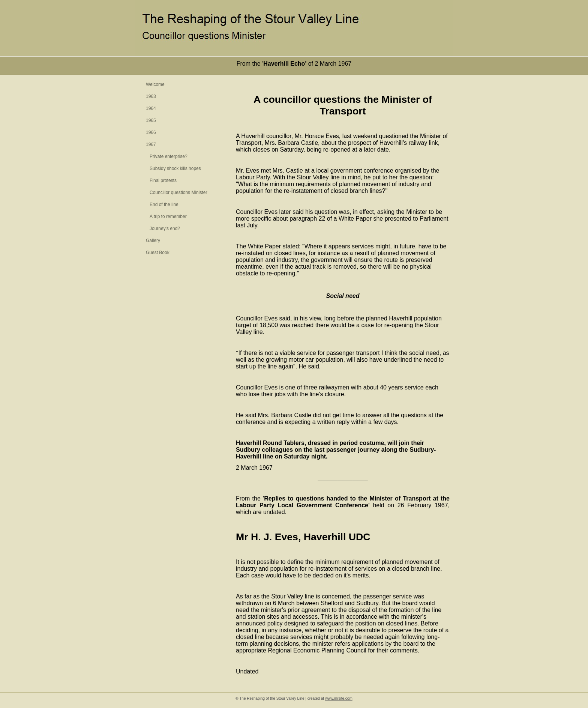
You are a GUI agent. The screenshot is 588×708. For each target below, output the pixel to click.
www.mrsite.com (339, 698)
